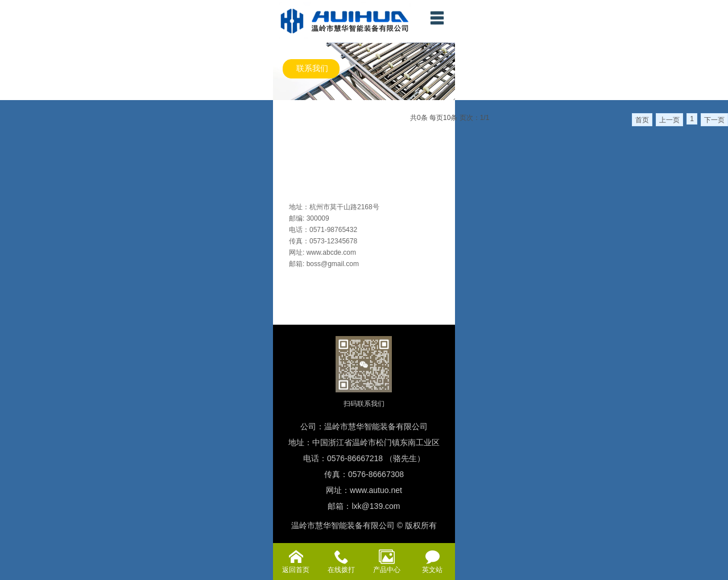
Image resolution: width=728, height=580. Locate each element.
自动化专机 (293, 189)
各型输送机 (293, 158)
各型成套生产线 (301, 110)
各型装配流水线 (301, 142)
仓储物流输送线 (301, 126)
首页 (642, 120)
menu (437, 18)
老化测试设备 (297, 173)
